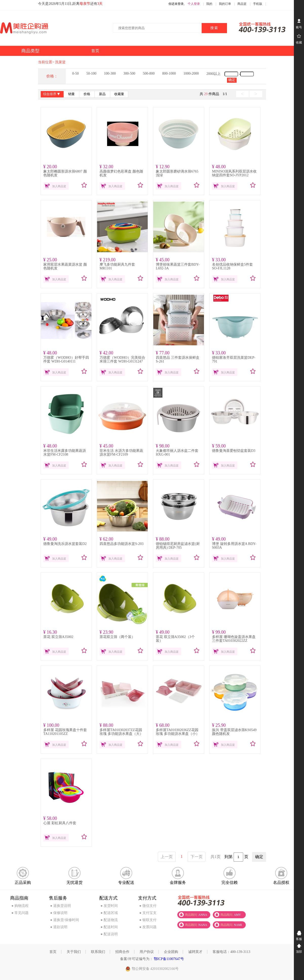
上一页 (167, 857)
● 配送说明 (109, 934)
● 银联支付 (148, 920)
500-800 (149, 73)
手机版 (258, 4)
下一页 (197, 857)
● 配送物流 (109, 920)
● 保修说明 (59, 913)
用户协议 (147, 952)
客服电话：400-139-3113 (231, 952)
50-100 (91, 73)
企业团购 (171, 952)
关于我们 (74, 952)
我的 (209, 4)
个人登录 (194, 4)
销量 (71, 94)
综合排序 (52, 94)
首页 (53, 952)
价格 (87, 94)
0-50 (75, 73)
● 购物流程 (20, 906)
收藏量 (119, 94)
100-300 (110, 73)
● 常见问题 (20, 913)
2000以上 (214, 74)
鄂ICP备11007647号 (169, 959)
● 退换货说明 (61, 906)
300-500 (129, 73)
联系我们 (98, 952)
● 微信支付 (148, 906)
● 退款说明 (59, 927)
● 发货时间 (109, 906)
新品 (102, 94)
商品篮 (242, 4)
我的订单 (225, 4)
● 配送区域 (109, 913)
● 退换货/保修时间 (65, 920)
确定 (232, 80)
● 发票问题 (148, 927)
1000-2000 (191, 73)
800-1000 (169, 73)
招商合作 (122, 952)
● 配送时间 (109, 927)
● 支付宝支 (148, 913)
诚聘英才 (195, 952)
